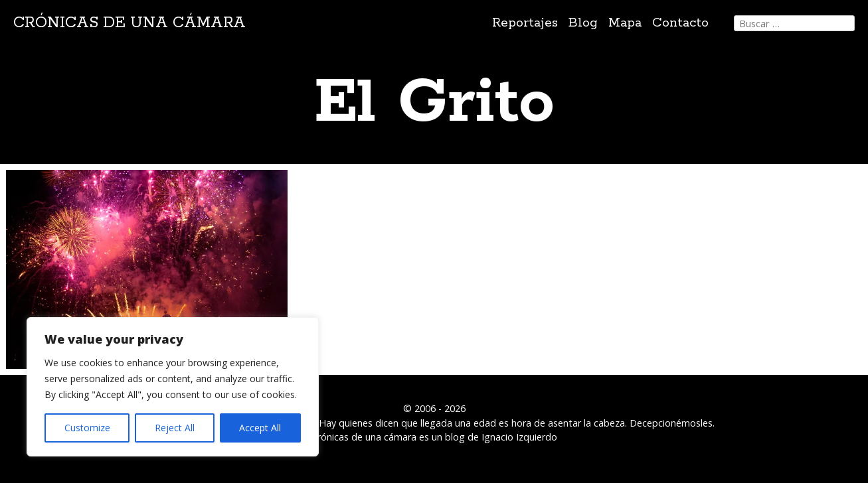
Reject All (175, 428)
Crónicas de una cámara (130, 23)
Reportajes (525, 23)
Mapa (625, 23)
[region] (173, 387)
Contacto (680, 23)
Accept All (260, 428)
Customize (87, 428)
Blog (583, 23)
